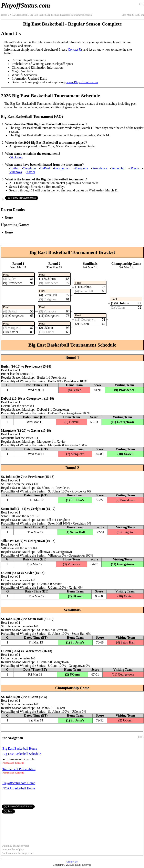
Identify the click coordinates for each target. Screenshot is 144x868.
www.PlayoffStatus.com (82, 82)
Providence (100, 168)
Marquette (81, 168)
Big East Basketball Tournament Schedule (71, 15)
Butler (14, 168)
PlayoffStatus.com (25, 5)
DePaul (45, 168)
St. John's (16, 157)
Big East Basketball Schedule (22, 754)
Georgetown (62, 168)
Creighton (29, 168)
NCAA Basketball (17, 15)
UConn (134, 168)
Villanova (16, 172)
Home (4, 15)
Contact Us (75, 49)
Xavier (31, 172)
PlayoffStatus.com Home (19, 783)
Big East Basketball (38, 15)
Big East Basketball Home (20, 749)
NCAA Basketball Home (19, 788)
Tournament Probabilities (19, 769)
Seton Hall (118, 168)
